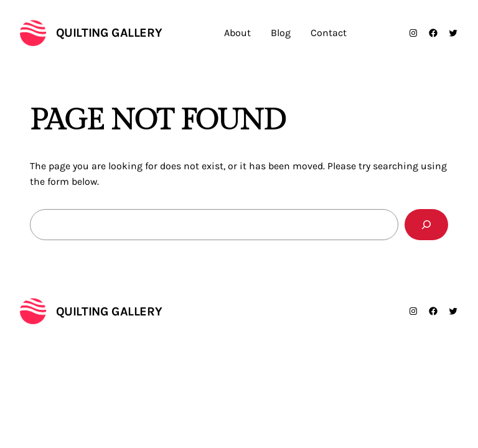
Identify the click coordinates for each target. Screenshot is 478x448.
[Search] (426, 224)
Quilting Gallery (109, 33)
